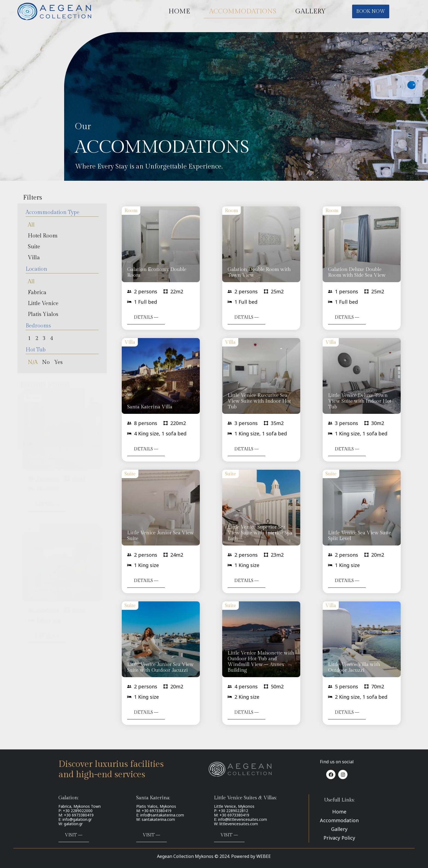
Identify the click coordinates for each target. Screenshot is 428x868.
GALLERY (310, 11)
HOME (179, 11)
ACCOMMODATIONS (243, 11)
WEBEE (264, 856)
